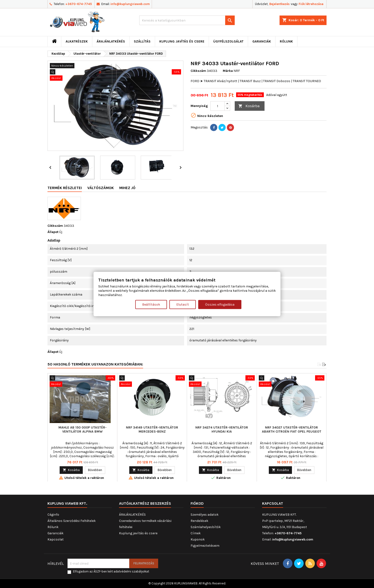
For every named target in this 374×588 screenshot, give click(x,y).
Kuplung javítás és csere (182, 41)
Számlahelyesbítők (206, 527)
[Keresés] (187, 20)
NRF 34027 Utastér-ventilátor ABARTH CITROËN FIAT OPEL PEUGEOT (292, 429)
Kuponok (198, 539)
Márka (228, 71)
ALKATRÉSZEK (77, 41)
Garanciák (262, 41)
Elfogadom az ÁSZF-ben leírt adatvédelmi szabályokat (111, 571)
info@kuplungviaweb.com (130, 4)
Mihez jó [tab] (127, 188)
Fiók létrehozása (311, 4)
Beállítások (151, 305)
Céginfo (53, 515)
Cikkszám (198, 71)
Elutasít (183, 305)
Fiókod (197, 503)
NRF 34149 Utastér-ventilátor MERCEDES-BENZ (152, 429)
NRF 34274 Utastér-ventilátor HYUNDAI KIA (222, 429)
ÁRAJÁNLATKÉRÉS (111, 41)
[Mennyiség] (218, 106)
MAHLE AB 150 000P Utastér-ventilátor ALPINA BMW (83, 429)
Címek (196, 533)
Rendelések (199, 521)
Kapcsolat (56, 539)
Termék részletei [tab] (65, 188)
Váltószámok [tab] (101, 188)
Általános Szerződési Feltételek (72, 521)
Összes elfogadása (220, 305)
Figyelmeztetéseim (205, 546)
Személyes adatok (205, 515)
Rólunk (286, 41)
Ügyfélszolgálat (228, 41)
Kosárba (249, 106)
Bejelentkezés (279, 4)
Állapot (53, 232)
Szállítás (142, 41)
